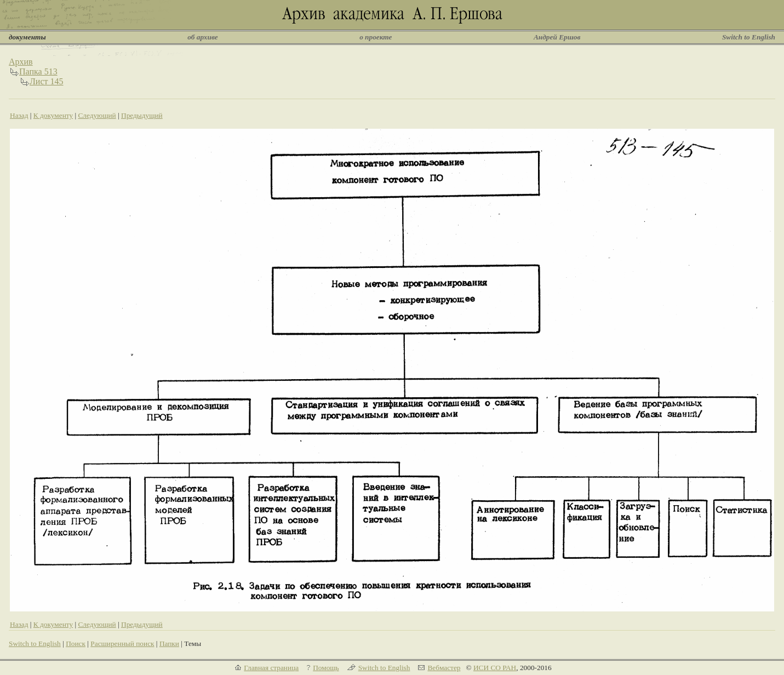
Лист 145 (47, 81)
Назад (19, 115)
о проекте (376, 37)
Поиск (76, 643)
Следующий (97, 115)
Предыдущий (142, 115)
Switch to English (749, 37)
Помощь (326, 668)
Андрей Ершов (557, 37)
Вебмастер (444, 668)
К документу (53, 115)
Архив (21, 62)
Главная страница (271, 668)
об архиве (203, 37)
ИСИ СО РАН (495, 668)
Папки (169, 643)
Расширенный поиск (122, 643)
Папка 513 (38, 71)
